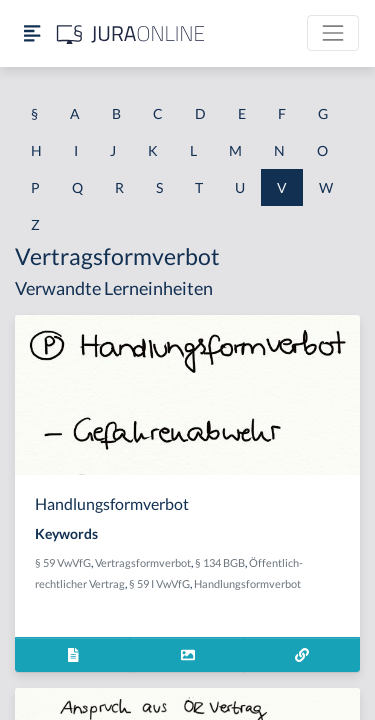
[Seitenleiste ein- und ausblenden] (32, 33)
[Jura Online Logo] (131, 33)
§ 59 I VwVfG (159, 583)
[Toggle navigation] (333, 33)
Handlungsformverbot (247, 583)
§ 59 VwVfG (63, 562)
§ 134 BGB (220, 562)
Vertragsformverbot (143, 562)
